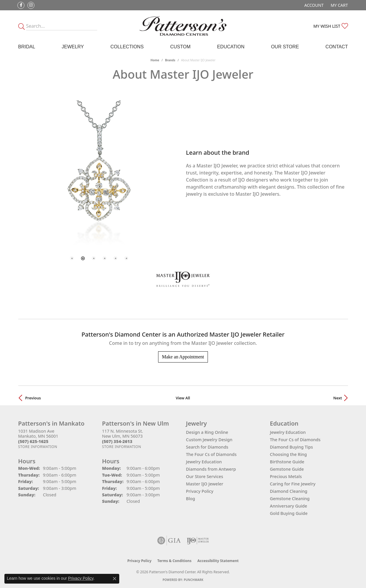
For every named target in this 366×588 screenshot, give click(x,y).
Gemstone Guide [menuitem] (287, 469)
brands (170, 60)
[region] (99, 173)
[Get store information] (38, 447)
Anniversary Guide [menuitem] (289, 506)
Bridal (27, 47)
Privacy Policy (200, 491)
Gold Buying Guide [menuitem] (289, 513)
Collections (127, 47)
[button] (313, 5)
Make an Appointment (183, 357)
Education (231, 47)
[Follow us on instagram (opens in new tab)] (31, 5)
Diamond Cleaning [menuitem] (289, 491)
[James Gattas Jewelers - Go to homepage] (183, 26)
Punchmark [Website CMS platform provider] (194, 580)
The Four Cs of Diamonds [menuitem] (295, 440)
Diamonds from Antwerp (211, 469)
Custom (180, 47)
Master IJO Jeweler (205, 484)
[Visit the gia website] (169, 541)
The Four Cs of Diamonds (211, 454)
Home (155, 60)
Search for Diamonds (207, 447)
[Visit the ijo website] (198, 541)
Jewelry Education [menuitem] (288, 432)
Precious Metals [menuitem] (286, 476)
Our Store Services (205, 476)
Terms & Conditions (174, 561)
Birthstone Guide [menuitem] (287, 462)
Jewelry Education (204, 462)
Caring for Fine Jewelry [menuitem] (293, 484)
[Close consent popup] (115, 579)
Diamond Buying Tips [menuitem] (292, 447)
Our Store (285, 47)
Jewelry (73, 47)
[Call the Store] (33, 441)
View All (183, 398)
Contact (337, 47)
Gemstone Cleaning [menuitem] (290, 499)
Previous (33, 398)
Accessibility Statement (218, 561)
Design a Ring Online (207, 432)
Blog (191, 499)
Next (338, 398)
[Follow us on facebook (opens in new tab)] (21, 5)
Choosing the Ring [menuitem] (289, 454)
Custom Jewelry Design (209, 440)
